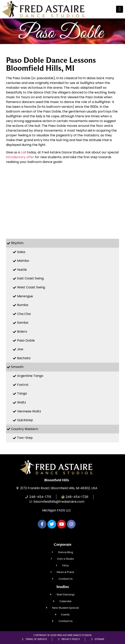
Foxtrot (23, 385)
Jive (20, 349)
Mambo (23, 261)
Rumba (23, 305)
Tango (22, 393)
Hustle (22, 270)
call (23, 152)
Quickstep (25, 420)
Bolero (22, 332)
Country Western (25, 429)
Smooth (17, 367)
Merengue (25, 296)
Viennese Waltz (29, 411)
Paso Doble (26, 340)
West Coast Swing (31, 287)
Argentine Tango (30, 376)
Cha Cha (24, 314)
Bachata (24, 358)
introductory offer (20, 157)
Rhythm (17, 243)
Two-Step (25, 438)
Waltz (22, 402)
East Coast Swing (30, 278)
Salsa (21, 252)
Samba (23, 323)
